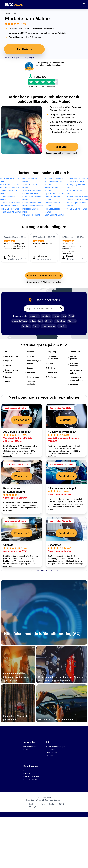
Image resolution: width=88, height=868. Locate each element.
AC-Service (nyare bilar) (62, 432)
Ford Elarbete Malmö (9, 209)
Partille (36, 326)
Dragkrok (29, 356)
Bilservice (8, 377)
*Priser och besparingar (55, 747)
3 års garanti (51, 750)
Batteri (7, 365)
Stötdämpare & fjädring (75, 372)
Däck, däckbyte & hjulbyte (33, 362)
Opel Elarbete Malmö (54, 194)
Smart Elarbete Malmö (77, 182)
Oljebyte (51, 368)
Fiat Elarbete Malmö (9, 206)
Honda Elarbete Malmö (10, 212)
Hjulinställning (32, 377)
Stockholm (34, 316)
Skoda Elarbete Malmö (77, 179)
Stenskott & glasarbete (74, 358)
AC (5, 352)
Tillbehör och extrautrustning (75, 379)
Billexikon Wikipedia (31, 776)
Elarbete (29, 368)
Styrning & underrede (73, 365)
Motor (50, 363)
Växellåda (73, 385)
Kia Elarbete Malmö (31, 194)
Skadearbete (74, 352)
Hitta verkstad (51, 753)
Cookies (52, 804)
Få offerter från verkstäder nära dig (44, 276)
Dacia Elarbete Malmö (10, 203)
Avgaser (8, 361)
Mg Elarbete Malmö (31, 215)
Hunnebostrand (49, 326)
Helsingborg (60, 321)
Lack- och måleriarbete (52, 358)
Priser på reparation (31, 779)
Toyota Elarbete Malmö (78, 200)
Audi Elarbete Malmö (9, 185)
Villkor (44, 804)
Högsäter (62, 326)
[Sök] (61, 309)
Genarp (49, 321)
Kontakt (26, 750)
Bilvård (7, 382)
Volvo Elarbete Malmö (77, 209)
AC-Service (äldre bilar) (17, 432)
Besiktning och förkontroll (10, 371)
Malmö (56, 316)
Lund (40, 321)
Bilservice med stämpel (62, 488)
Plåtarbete (51, 372)
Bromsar (29, 352)
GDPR (61, 804)
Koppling (51, 352)
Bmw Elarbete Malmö (10, 188)
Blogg (26, 770)
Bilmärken (50, 756)
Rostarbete (52, 377)
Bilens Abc (28, 773)
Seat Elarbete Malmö (54, 215)
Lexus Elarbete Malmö (33, 203)
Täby (64, 316)
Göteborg (46, 316)
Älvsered (72, 321)
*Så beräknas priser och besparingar (19, 58)
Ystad (71, 316)
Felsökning (30, 372)
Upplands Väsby (19, 321)
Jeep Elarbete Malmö (32, 191)
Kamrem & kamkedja (30, 383)
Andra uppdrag (10, 356)
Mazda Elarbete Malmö (33, 206)
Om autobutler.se (30, 747)
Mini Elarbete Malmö (54, 179)
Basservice (54, 545)
